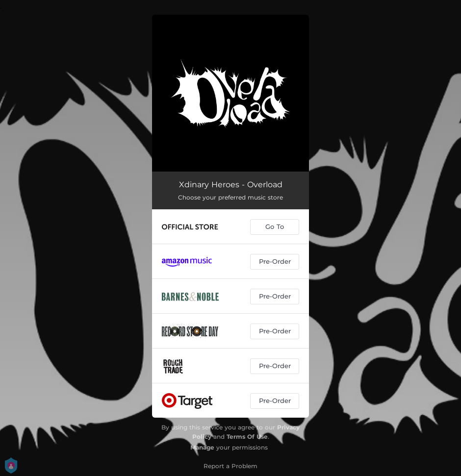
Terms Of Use (247, 437)
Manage (202, 447)
